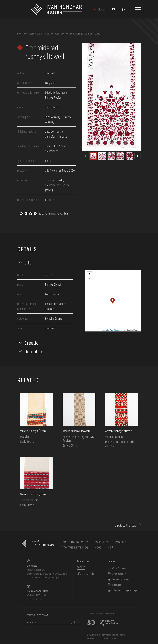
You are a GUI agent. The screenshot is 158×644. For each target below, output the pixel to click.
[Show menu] (138, 9)
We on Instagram (119, 574)
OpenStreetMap (116, 330)
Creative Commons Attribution (46, 213)
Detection (34, 351)
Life (28, 262)
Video (98, 547)
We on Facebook (119, 568)
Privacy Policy (92, 638)
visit (111, 547)
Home (20, 34)
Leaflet (104, 330)
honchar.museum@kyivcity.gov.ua (47, 578)
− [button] (89, 279)
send (72, 622)
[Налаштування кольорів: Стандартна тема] (114, 9)
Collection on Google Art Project (125, 590)
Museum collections (39, 34)
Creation (33, 343)
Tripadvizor (116, 585)
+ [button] (89, 274)
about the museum (75, 542)
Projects (121, 542)
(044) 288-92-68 (47, 574)
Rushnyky (59, 34)
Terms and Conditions (109, 638)
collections (102, 542)
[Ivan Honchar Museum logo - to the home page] (58, 9)
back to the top (125, 525)
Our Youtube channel (121, 579)
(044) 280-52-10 (61, 574)
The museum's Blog (75, 547)
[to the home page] (38, 544)
